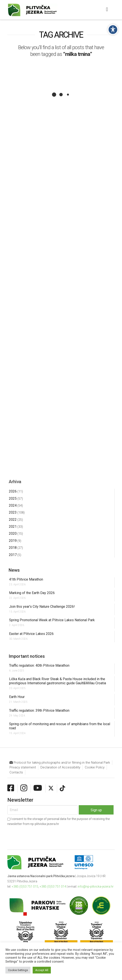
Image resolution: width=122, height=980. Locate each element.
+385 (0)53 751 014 (53, 887)
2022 (13, 520)
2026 (13, 491)
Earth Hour (17, 697)
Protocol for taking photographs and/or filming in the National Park (60, 763)
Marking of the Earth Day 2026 (32, 593)
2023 (13, 512)
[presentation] (40, 834)
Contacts (16, 772)
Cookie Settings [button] (18, 970)
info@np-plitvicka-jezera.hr (96, 887)
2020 (13, 533)
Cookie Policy (95, 767)
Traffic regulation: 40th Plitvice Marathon (39, 665)
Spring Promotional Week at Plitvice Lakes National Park (52, 620)
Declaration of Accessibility (60, 767)
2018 (13, 548)
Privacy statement (23, 767)
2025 (13, 498)
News (14, 570)
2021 (13, 527)
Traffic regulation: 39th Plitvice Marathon (39, 710)
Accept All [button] (42, 970)
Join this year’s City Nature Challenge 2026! (42, 607)
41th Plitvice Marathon (26, 579)
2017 (13, 555)
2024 (13, 505)
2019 (13, 541)
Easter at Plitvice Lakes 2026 (31, 634)
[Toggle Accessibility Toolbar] (113, 30)
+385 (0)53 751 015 (25, 887)
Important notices (27, 656)
